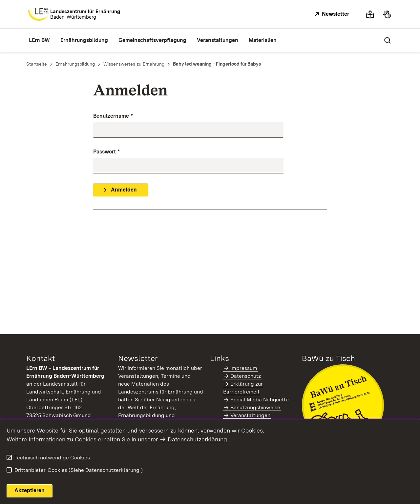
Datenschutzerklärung (197, 439)
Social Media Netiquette (260, 400)
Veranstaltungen (250, 415)
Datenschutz (246, 376)
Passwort (106, 152)
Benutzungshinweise (255, 407)
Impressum (244, 368)
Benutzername (113, 116)
